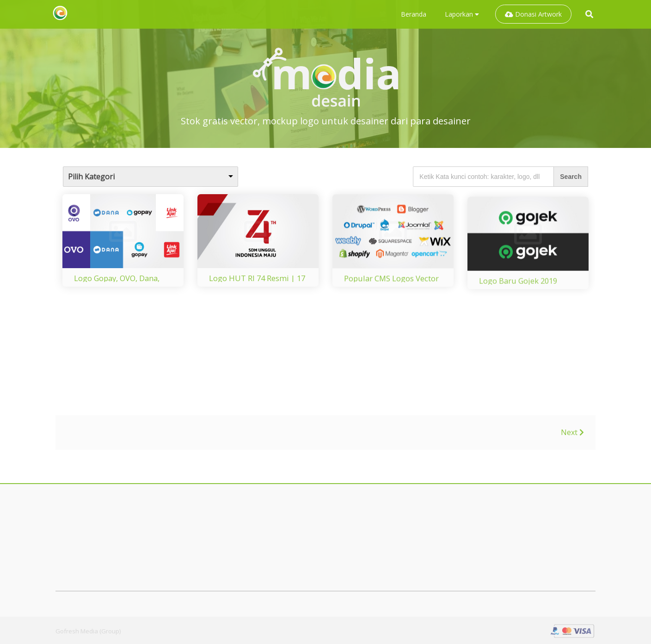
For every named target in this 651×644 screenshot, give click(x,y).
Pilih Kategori (91, 177)
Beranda (414, 14)
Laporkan (462, 14)
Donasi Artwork (533, 14)
